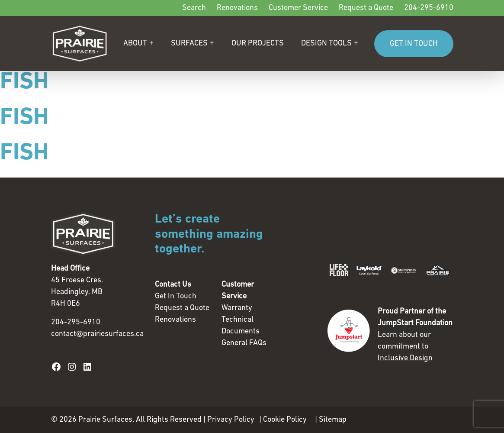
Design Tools (326, 44)
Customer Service (298, 8)
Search (194, 8)
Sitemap (333, 420)
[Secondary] (252, 8)
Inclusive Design (405, 358)
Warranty (237, 308)
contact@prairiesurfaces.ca (97, 334)
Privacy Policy (231, 420)
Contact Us (173, 285)
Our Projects (258, 44)
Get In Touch (176, 296)
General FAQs (244, 343)
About (135, 44)
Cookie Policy (285, 420)
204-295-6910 (429, 8)
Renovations (237, 8)
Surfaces (189, 44)
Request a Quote (366, 8)
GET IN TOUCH (414, 44)
